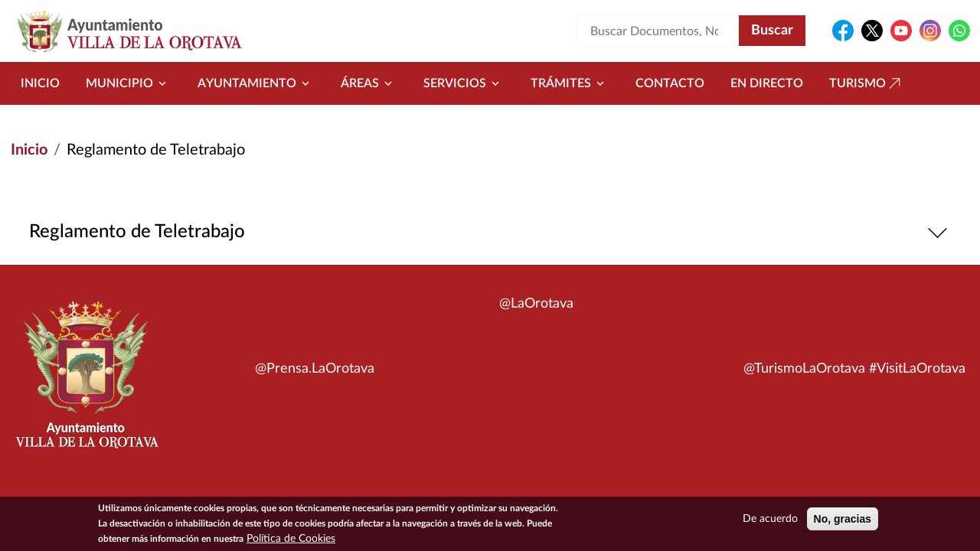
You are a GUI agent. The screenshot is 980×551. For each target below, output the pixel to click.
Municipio (129, 83)
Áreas (369, 83)
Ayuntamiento (256, 83)
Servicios (464, 83)
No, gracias (843, 520)
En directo (767, 83)
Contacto (670, 83)
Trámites (570, 83)
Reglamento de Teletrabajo (490, 232)
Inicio (40, 83)
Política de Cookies (291, 540)
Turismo (867, 83)
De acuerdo (770, 520)
